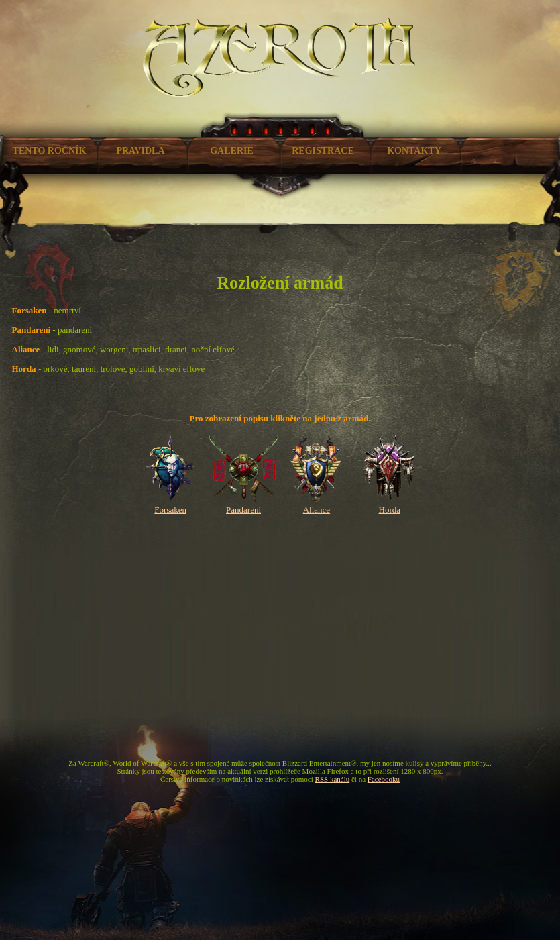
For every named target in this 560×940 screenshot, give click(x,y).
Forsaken (171, 504)
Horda (389, 504)
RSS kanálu (333, 779)
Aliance (317, 504)
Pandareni (244, 504)
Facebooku (384, 779)
